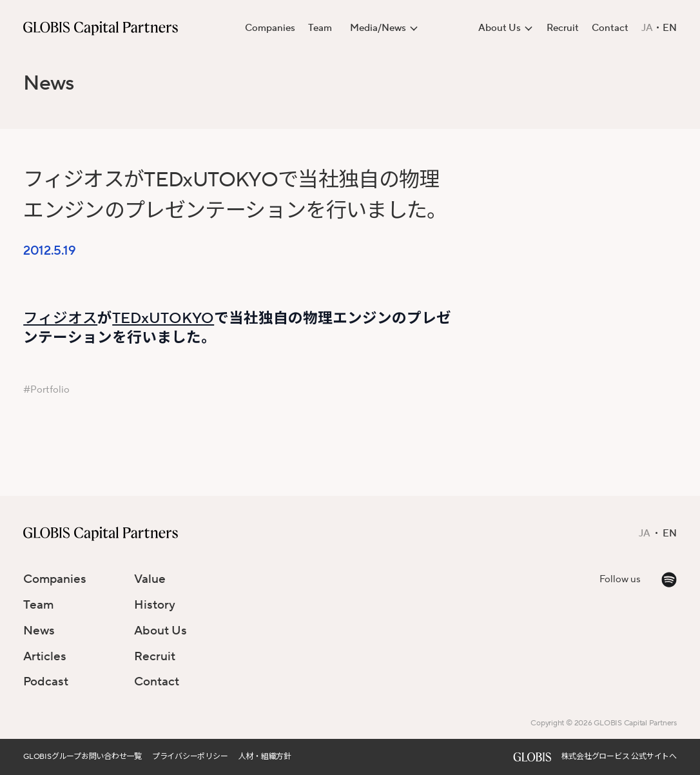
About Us (160, 631)
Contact (610, 28)
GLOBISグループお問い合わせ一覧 (83, 757)
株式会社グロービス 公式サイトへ (619, 757)
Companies (270, 28)
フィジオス (60, 319)
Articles (45, 656)
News (48, 83)
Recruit (563, 28)
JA (647, 28)
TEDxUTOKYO (163, 319)
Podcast (46, 682)
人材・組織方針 (265, 757)
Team (320, 28)
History (155, 605)
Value (150, 579)
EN (670, 28)
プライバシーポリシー (190, 757)
